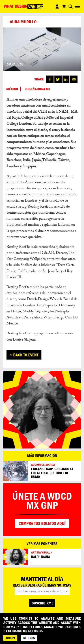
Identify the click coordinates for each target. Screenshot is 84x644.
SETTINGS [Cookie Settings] (29, 638)
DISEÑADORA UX (38, 89)
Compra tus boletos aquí (42, 523)
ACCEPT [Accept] (10, 638)
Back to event (26, 355)
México (12, 89)
